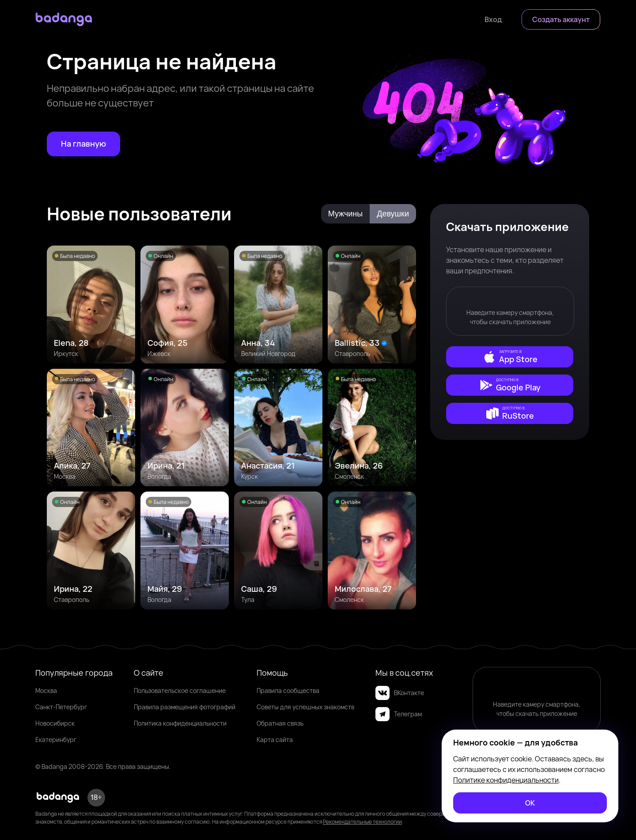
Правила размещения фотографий (185, 707)
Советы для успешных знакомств (305, 707)
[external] (510, 357)
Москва (46, 691)
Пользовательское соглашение (180, 691)
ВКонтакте (400, 693)
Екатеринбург (56, 740)
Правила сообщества (288, 691)
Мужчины (346, 214)
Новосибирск (55, 723)
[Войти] (493, 19)
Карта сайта (275, 740)
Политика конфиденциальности (180, 723)
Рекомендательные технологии (362, 822)
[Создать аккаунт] (561, 19)
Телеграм (399, 714)
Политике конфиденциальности (506, 780)
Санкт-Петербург (61, 707)
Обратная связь (280, 723)
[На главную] (83, 144)
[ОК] (530, 803)
